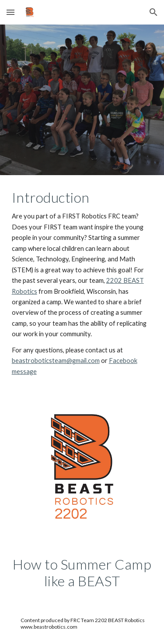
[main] (82, 283)
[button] (10, 12)
